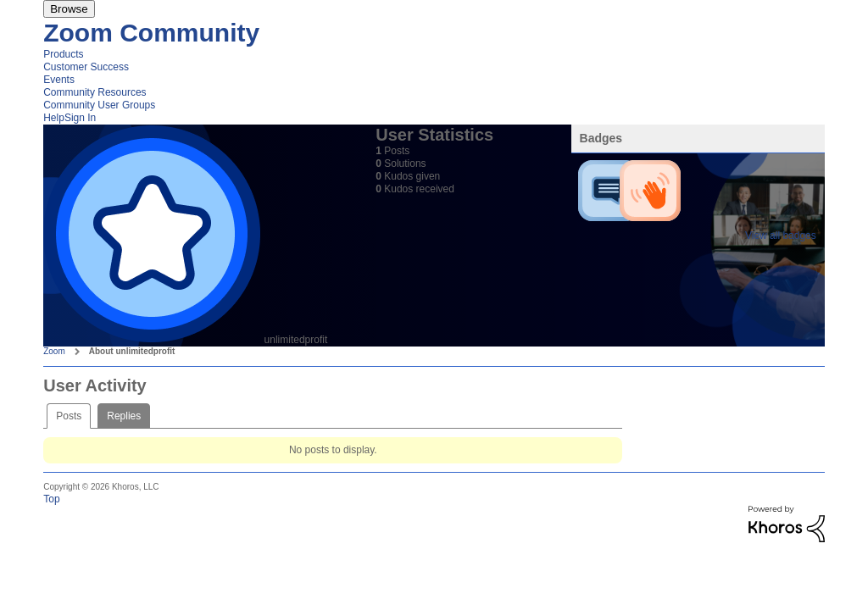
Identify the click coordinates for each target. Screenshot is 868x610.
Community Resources (95, 92)
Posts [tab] (69, 416)
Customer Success (86, 67)
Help (54, 118)
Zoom (54, 351)
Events (59, 80)
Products (63, 54)
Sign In (80, 118)
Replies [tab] (124, 416)
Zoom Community (151, 33)
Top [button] (51, 499)
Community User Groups (99, 105)
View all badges (781, 236)
